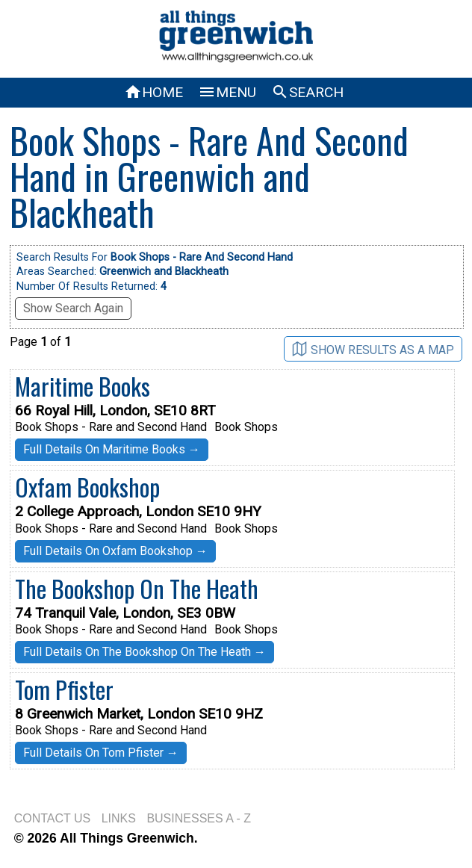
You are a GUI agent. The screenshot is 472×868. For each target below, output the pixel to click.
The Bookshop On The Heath (137, 588)
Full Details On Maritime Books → (112, 449)
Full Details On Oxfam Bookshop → (115, 551)
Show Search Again (73, 308)
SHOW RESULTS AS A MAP (373, 349)
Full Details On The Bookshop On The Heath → (145, 652)
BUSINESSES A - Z (199, 818)
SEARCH (307, 92)
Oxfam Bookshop (87, 487)
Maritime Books (83, 386)
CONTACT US (53, 818)
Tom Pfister (64, 689)
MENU (227, 92)
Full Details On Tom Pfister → (101, 753)
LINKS (119, 818)
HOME (153, 92)
